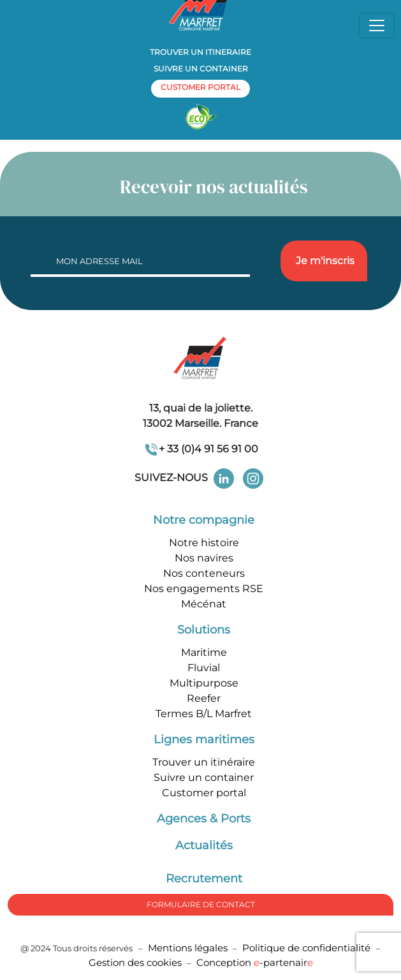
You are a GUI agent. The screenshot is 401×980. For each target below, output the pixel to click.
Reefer (204, 698)
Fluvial (204, 668)
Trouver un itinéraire (204, 762)
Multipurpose (204, 683)
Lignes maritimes (204, 739)
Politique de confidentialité (308, 948)
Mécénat (204, 604)
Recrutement (204, 879)
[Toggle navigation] (377, 26)
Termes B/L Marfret (204, 714)
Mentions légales (188, 948)
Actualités (204, 845)
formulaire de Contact (201, 904)
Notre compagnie (204, 520)
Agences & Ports (204, 819)
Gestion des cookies (135, 962)
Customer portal (204, 793)
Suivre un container (201, 69)
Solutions (204, 630)
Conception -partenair (255, 962)
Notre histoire (204, 543)
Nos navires (204, 558)
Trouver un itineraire (200, 52)
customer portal (200, 87)
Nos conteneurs (204, 573)
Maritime (204, 652)
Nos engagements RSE (204, 589)
